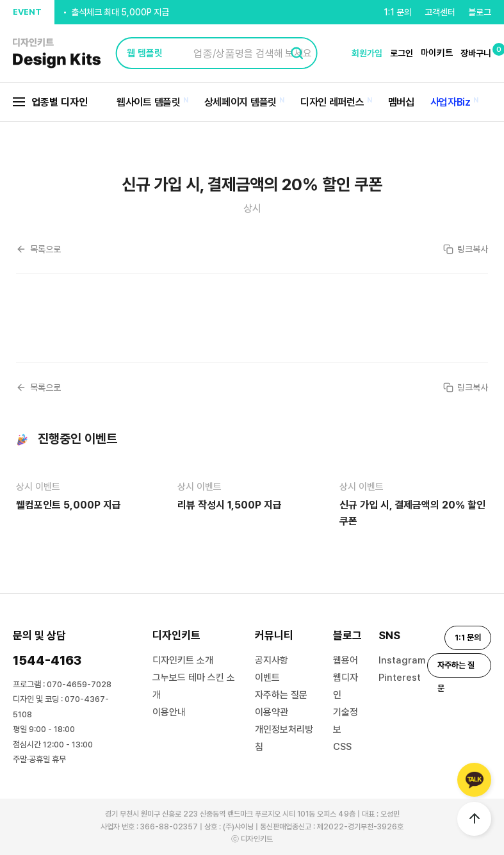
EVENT (27, 12)
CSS (342, 747)
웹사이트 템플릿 (149, 102)
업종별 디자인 (50, 102)
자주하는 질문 (281, 695)
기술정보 (345, 721)
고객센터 (440, 12)
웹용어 (345, 660)
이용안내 (169, 712)
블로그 (480, 12)
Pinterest (400, 678)
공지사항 (272, 660)
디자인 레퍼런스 (332, 102)
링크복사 (466, 249)
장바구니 (476, 53)
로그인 (402, 53)
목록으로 (38, 249)
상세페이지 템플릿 (240, 102)
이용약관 (272, 712)
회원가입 (367, 53)
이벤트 (267, 678)
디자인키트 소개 (183, 660)
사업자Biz (451, 102)
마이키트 (437, 53)
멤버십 (401, 102)
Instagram (402, 660)
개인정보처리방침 (284, 738)
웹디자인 (345, 686)
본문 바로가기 (0, 0)
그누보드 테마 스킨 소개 (194, 686)
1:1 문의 (398, 12)
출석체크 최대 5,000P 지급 (120, 13)
